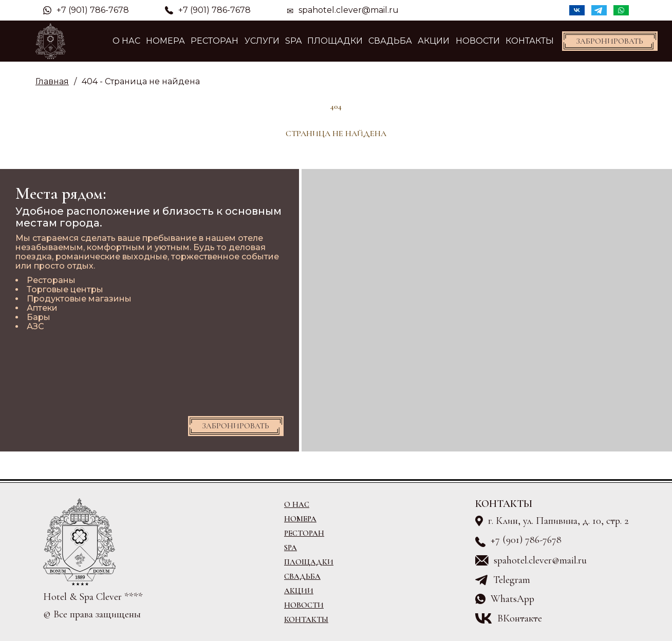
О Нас (126, 41)
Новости (478, 41)
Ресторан (214, 41)
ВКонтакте (520, 619)
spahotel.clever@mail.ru (349, 10)
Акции (434, 41)
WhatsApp (512, 599)
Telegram (512, 580)
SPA (293, 41)
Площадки (335, 41)
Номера (165, 41)
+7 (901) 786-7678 (86, 10)
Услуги (262, 41)
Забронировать (610, 41)
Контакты (530, 41)
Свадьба (390, 41)
